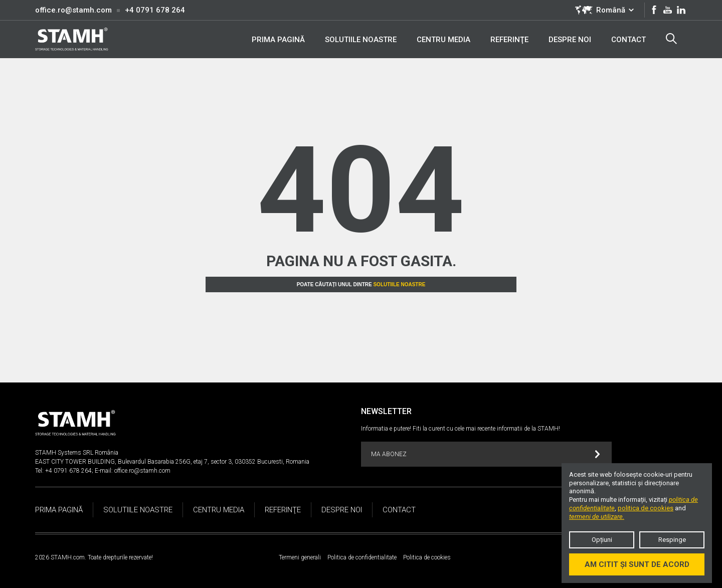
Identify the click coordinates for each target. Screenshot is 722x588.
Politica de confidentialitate (362, 557)
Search (671, 39)
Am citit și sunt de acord (637, 564)
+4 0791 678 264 (155, 10)
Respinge (672, 540)
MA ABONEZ (486, 454)
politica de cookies (646, 508)
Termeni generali (300, 557)
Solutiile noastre (399, 284)
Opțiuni (602, 540)
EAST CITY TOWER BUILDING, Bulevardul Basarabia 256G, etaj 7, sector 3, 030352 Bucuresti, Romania (172, 462)
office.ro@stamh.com (73, 10)
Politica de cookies (427, 557)
